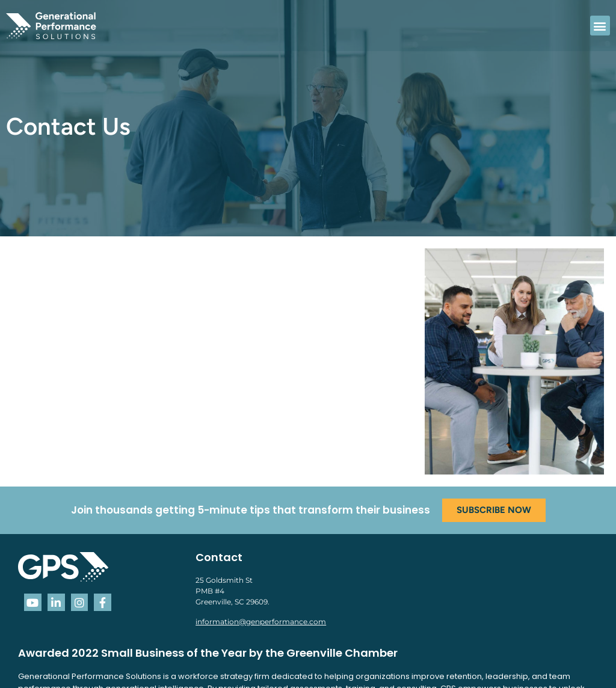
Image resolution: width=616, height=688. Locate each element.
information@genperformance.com (261, 622)
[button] (600, 26)
